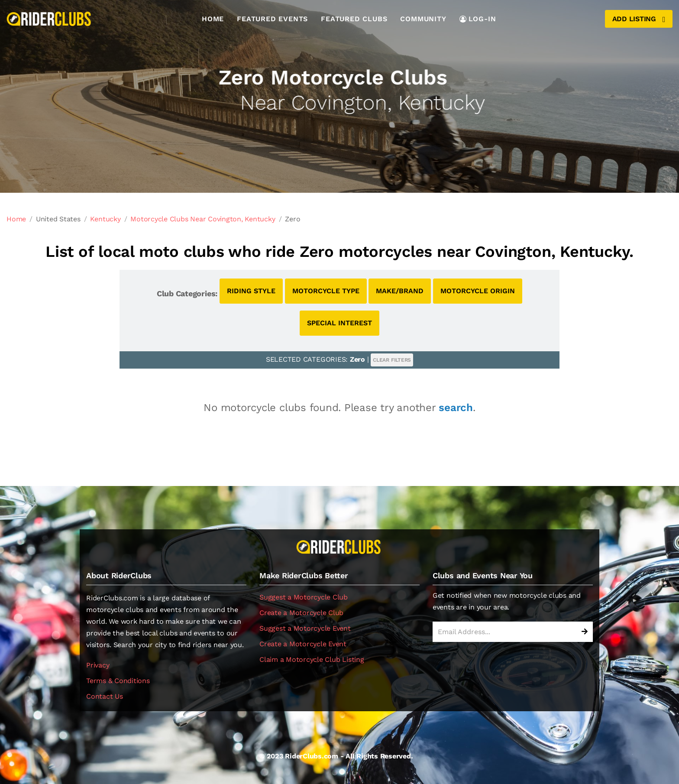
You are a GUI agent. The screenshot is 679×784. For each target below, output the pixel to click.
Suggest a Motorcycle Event (305, 628)
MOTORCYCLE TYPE (326, 291)
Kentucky (105, 219)
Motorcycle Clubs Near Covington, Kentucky (203, 219)
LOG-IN (478, 19)
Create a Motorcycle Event (303, 644)
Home (213, 19)
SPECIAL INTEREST (339, 323)
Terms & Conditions (118, 681)
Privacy (98, 665)
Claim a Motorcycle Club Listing (312, 659)
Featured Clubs (354, 19)
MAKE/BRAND (400, 291)
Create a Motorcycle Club (301, 613)
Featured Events (272, 19)
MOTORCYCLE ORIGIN (478, 291)
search (456, 408)
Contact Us (105, 696)
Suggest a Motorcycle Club (304, 597)
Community (423, 19)
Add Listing (639, 19)
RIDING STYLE (251, 291)
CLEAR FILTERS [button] (392, 360)
